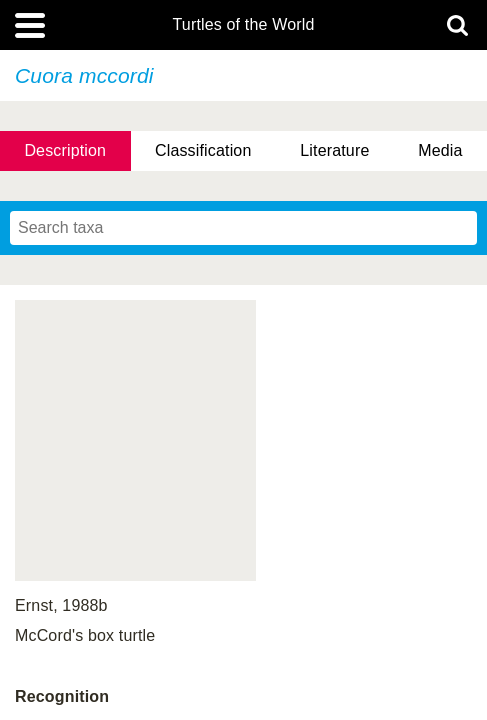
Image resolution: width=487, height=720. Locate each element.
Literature (334, 150)
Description (65, 150)
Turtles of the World (244, 25)
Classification (203, 150)
